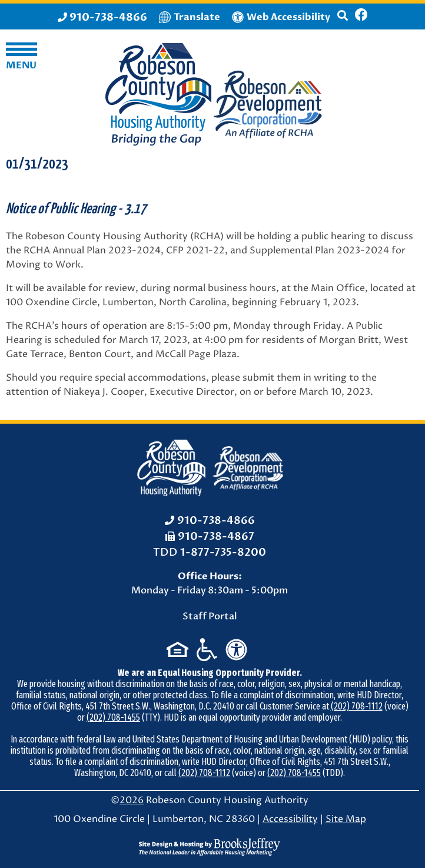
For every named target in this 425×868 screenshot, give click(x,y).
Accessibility (290, 819)
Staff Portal (210, 616)
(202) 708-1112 (357, 706)
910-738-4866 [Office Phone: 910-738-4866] (216, 521)
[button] (343, 21)
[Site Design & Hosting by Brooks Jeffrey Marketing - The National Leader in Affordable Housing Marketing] (210, 847)
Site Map (346, 819)
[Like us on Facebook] (361, 16)
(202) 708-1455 (113, 717)
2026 (132, 800)
